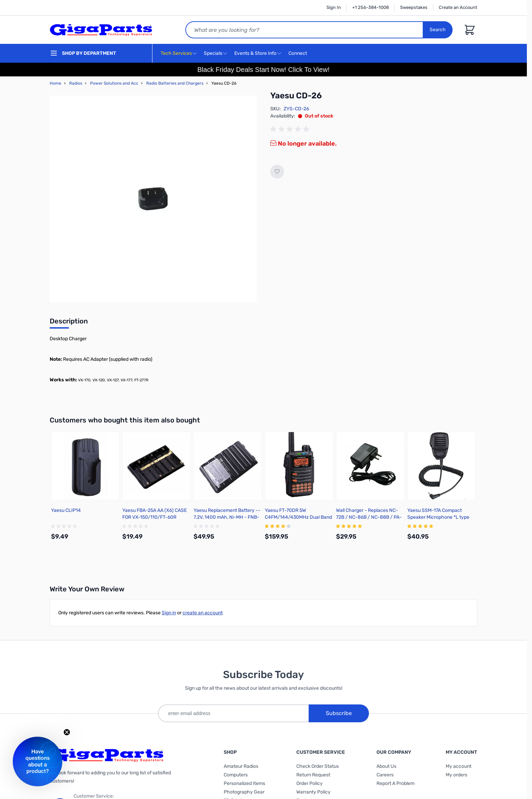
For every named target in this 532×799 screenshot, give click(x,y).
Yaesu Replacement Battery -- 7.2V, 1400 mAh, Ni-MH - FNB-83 (227, 517)
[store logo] (101, 30)
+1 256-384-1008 (370, 7)
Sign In (334, 7)
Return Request (313, 775)
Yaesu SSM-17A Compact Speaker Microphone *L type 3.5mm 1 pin (438, 517)
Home (55, 83)
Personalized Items (244, 783)
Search (438, 30)
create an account (203, 613)
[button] (38, 761)
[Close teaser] (67, 732)
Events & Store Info (255, 53)
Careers (385, 775)
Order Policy (310, 783)
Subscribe (339, 713)
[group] (291, 129)
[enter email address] (233, 713)
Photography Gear (244, 792)
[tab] (69, 323)
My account (459, 766)
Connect (299, 54)
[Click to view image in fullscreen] (153, 199)
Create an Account (458, 7)
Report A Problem (395, 783)
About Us (386, 766)
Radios (76, 83)
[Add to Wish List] (277, 172)
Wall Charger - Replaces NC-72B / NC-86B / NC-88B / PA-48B (369, 517)
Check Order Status (318, 766)
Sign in (169, 613)
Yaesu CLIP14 (66, 510)
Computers (236, 775)
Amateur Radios (241, 766)
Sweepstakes (414, 7)
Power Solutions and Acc (114, 83)
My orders (456, 775)
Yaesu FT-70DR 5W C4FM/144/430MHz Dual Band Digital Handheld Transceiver (298, 517)
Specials (213, 53)
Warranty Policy (313, 792)
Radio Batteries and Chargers (175, 83)
